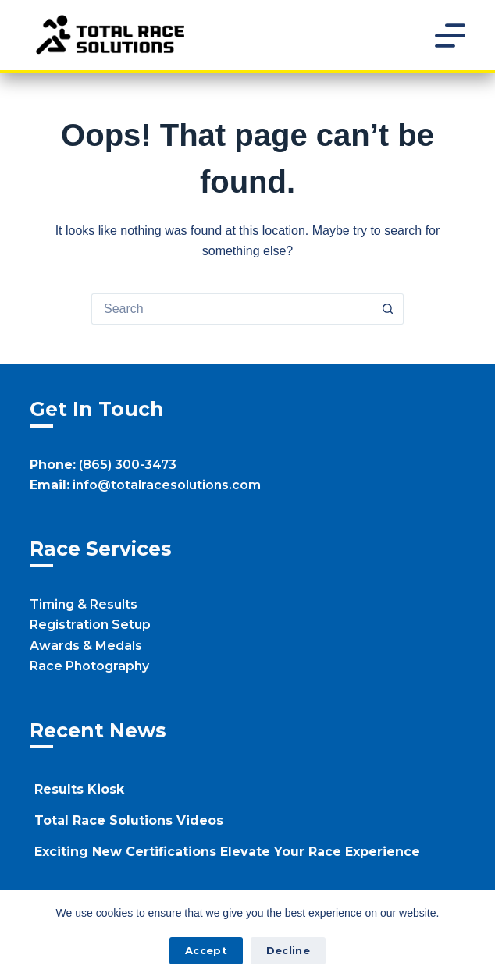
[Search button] (388, 309)
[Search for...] (232, 309)
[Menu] (450, 36)
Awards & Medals (86, 646)
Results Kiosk (79, 789)
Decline (288, 950)
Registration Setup (90, 625)
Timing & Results (84, 604)
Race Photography (89, 666)
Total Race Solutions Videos (129, 820)
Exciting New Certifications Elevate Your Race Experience (227, 852)
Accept (206, 950)
